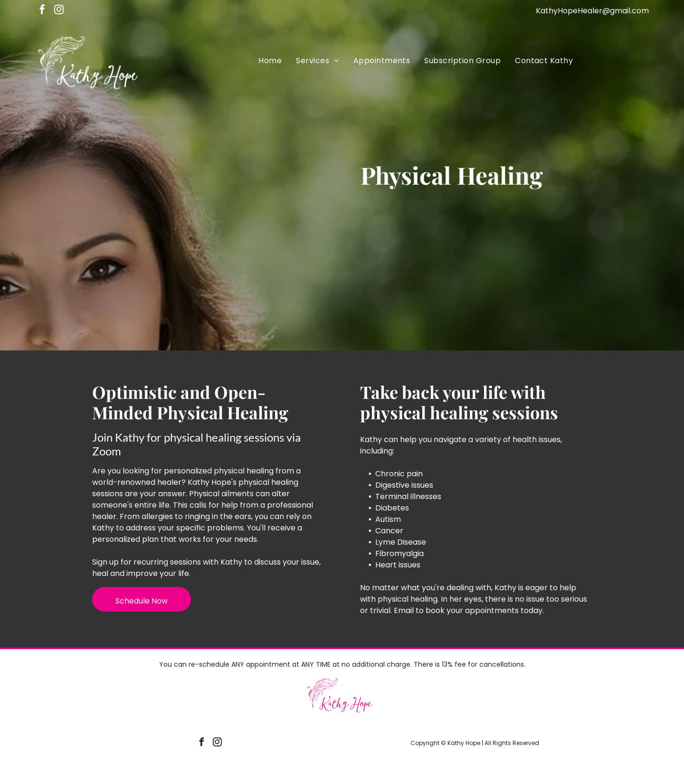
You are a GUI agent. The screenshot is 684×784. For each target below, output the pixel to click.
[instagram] (59, 11)
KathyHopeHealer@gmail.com (592, 11)
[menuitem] (270, 61)
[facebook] (42, 11)
